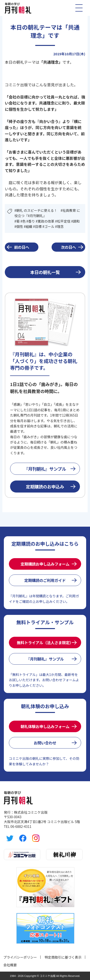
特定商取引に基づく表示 (63, 957)
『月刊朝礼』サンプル (45, 469)
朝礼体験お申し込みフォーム (45, 726)
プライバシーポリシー (20, 957)
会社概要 (10, 965)
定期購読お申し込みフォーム (45, 564)
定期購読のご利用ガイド (45, 580)
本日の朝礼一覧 (45, 272)
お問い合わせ (45, 743)
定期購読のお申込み (45, 487)
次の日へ (69, 247)
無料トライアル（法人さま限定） (45, 643)
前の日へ (22, 247)
